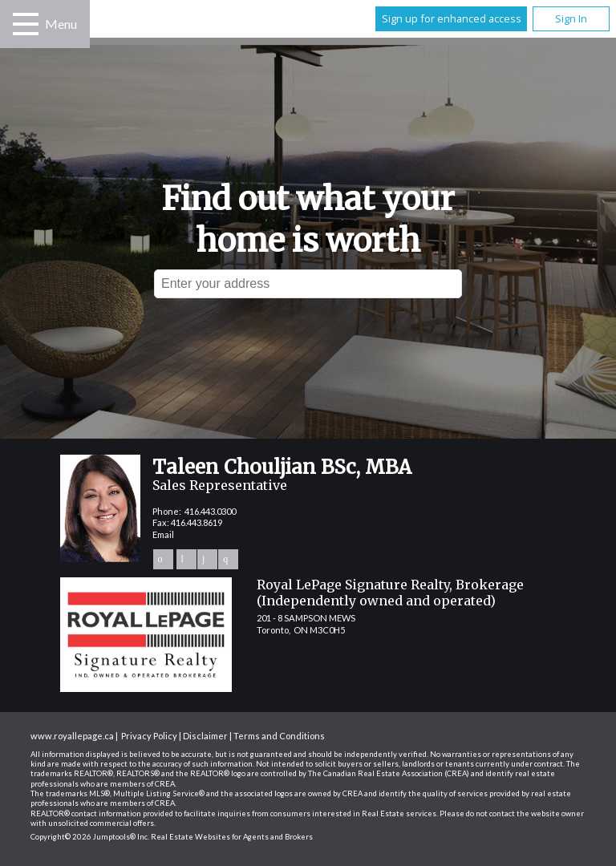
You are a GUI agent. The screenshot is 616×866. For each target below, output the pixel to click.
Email (163, 534)
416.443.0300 (210, 511)
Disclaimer (205, 736)
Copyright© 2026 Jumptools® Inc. (90, 837)
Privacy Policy (149, 736)
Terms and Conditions (279, 736)
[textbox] (308, 284)
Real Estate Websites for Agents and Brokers (232, 837)
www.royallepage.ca (72, 736)
